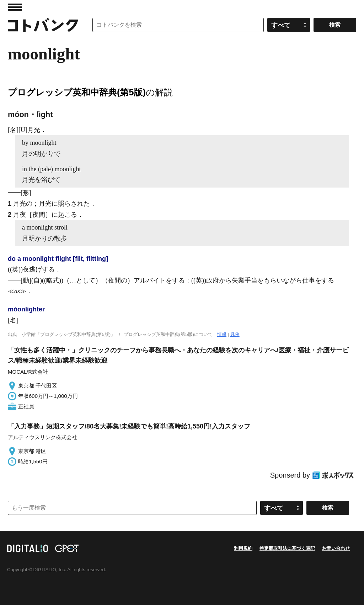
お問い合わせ (336, 548)
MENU (15, 7)
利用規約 (243, 548)
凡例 (235, 334)
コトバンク (43, 25)
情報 (222, 334)
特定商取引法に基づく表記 (287, 548)
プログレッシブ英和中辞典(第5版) (77, 92)
